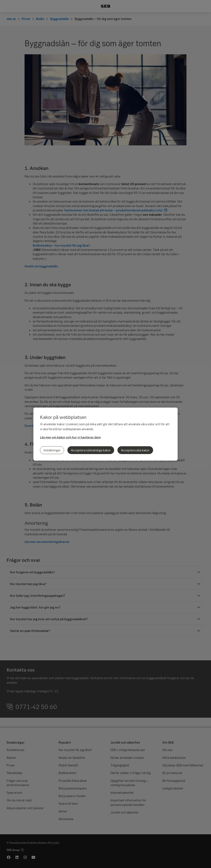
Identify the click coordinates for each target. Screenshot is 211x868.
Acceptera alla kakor (135, 450)
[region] (105, 434)
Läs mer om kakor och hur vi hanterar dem (70, 437)
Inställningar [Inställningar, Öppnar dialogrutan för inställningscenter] (52, 450)
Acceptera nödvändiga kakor (91, 450)
